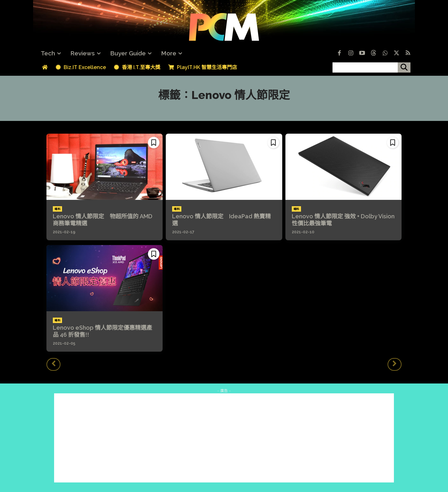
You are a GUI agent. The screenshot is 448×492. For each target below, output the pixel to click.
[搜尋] (404, 67)
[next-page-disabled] (395, 364)
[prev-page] (53, 364)
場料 (57, 209)
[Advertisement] (224, 438)
